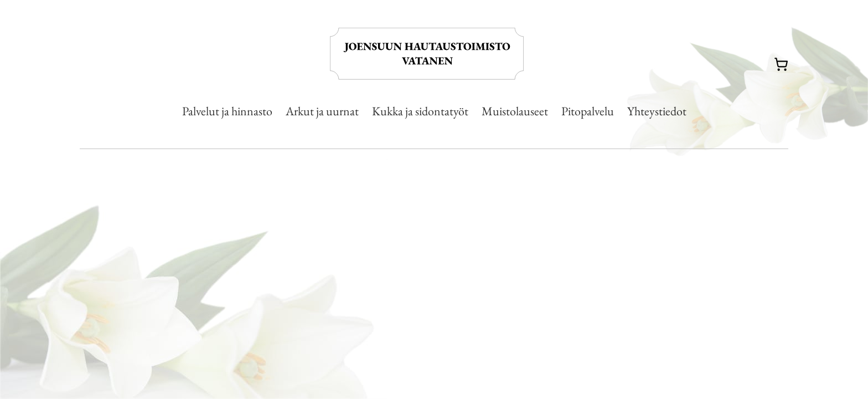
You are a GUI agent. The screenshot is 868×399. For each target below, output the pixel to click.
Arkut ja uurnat (322, 111)
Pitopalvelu (588, 111)
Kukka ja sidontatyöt (420, 111)
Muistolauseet (515, 111)
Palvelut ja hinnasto (227, 111)
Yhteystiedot (657, 111)
